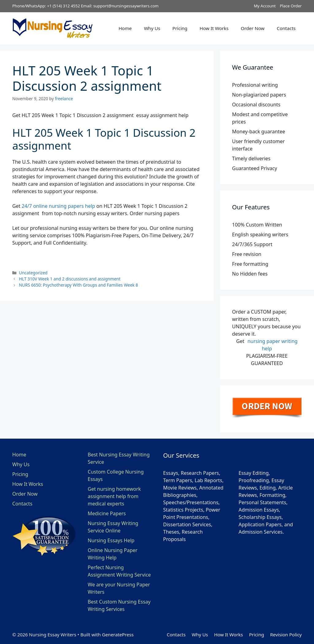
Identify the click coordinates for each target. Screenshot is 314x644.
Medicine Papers (107, 513)
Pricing (180, 28)
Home (125, 28)
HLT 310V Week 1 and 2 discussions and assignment (70, 279)
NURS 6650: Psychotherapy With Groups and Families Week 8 (78, 285)
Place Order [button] (291, 6)
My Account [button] (265, 6)
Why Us (152, 28)
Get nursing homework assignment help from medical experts (114, 496)
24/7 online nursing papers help (59, 206)
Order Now (253, 28)
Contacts (286, 28)
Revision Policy (286, 634)
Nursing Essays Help (111, 540)
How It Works (214, 28)
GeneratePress (118, 634)
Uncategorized (33, 273)
